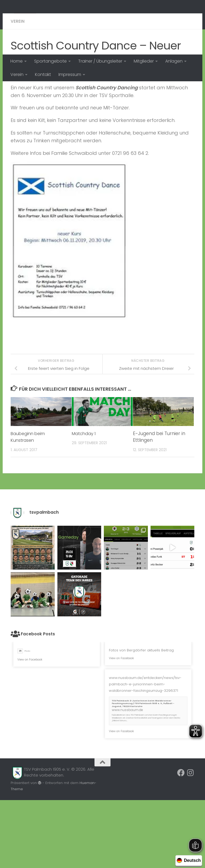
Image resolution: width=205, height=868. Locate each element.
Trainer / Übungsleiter (100, 61)
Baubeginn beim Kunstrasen (29, 505)
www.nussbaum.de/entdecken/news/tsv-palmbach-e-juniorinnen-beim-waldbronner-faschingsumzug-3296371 (145, 752)
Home (17, 61)
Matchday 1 (84, 501)
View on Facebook (30, 727)
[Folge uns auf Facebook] (181, 841)
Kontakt (43, 74)
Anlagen (174, 61)
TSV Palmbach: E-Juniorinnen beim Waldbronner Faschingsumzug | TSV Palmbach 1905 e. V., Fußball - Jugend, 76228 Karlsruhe (143, 771)
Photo (24, 719)
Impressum (70, 74)
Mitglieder (144, 61)
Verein (17, 74)
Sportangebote (50, 61)
